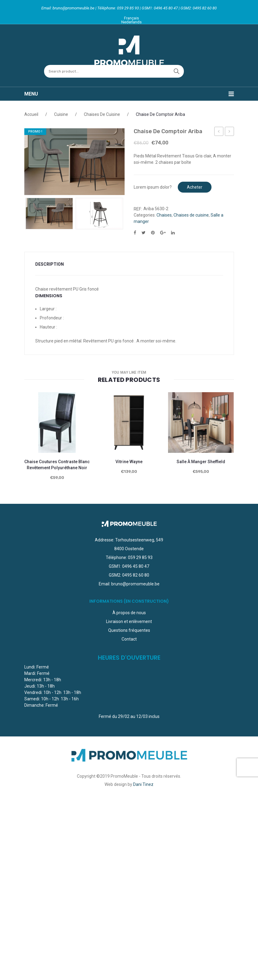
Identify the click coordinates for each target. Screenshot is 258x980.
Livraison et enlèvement (129, 621)
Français (131, 18)
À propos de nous (129, 613)
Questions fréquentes (129, 630)
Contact (129, 639)
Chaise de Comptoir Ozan (230, 132)
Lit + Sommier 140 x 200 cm (219, 132)
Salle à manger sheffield (201, 462)
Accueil (31, 114)
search (177, 71)
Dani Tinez (143, 784)
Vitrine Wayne (129, 462)
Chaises (164, 215)
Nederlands (131, 22)
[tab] (53, 264)
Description (50, 264)
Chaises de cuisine (102, 114)
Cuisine (61, 114)
